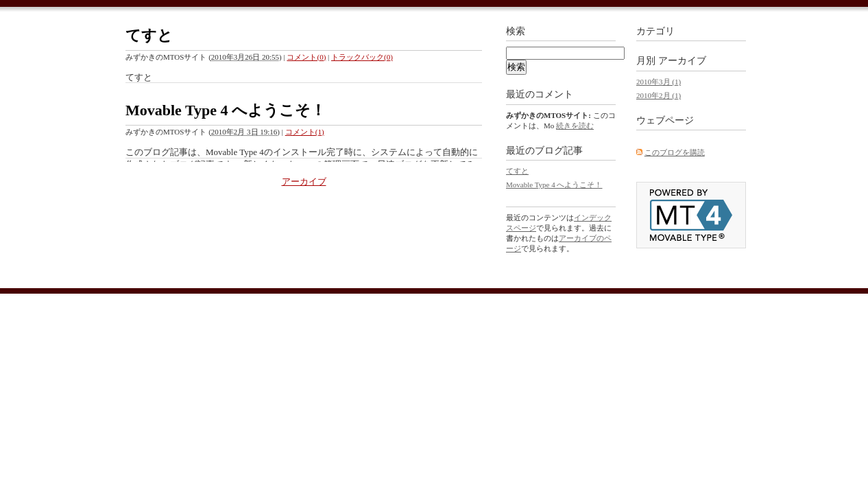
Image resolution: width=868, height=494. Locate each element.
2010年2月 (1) (659, 95)
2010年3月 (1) (659, 82)
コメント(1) (305, 132)
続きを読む (575, 126)
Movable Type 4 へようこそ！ (226, 110)
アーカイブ (304, 181)
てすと (149, 35)
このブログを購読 (675, 152)
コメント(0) (306, 57)
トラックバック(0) (362, 57)
